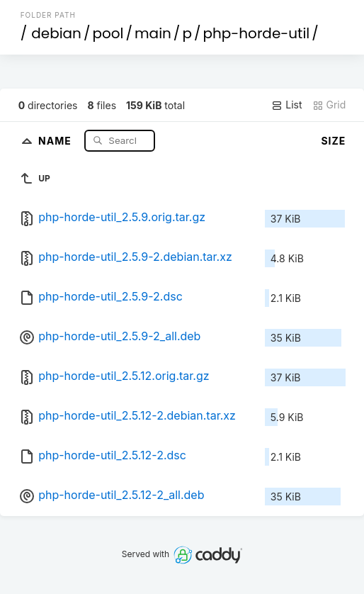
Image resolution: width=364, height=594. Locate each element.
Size (333, 141)
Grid (329, 105)
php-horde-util (256, 33)
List (286, 105)
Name (56, 140)
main (153, 33)
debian (56, 33)
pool (108, 33)
